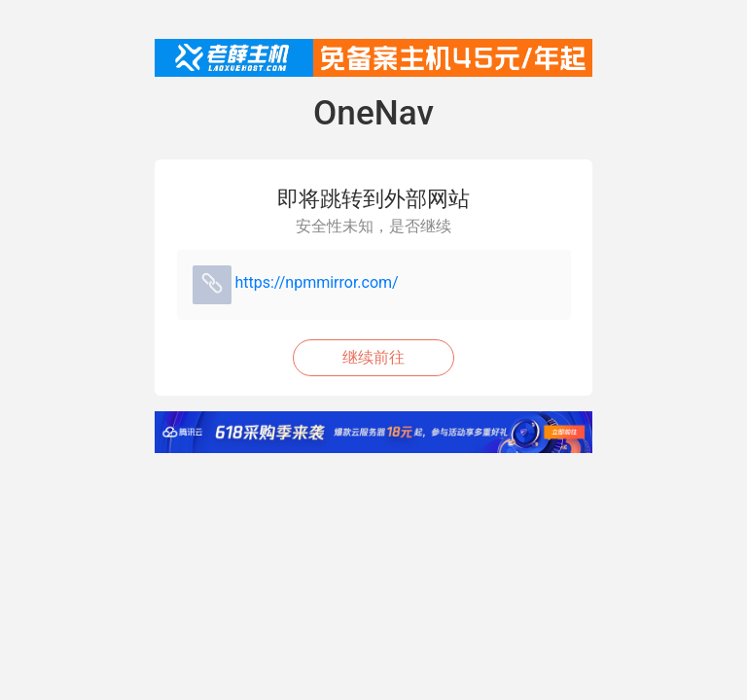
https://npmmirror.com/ (316, 282)
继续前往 (373, 357)
